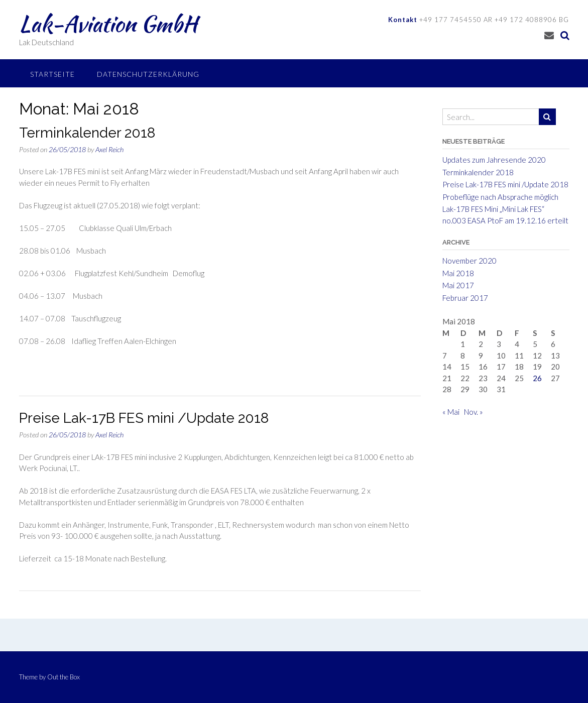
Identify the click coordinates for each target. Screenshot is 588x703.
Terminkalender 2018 (87, 133)
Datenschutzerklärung (148, 74)
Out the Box (64, 677)
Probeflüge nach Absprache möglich (500, 197)
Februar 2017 (465, 298)
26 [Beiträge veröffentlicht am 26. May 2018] (537, 378)
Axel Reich (109, 149)
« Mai (451, 412)
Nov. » (474, 412)
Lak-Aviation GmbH (108, 24)
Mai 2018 (458, 273)
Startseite (52, 74)
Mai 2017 (458, 285)
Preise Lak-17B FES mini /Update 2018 (144, 418)
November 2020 (469, 261)
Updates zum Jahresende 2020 (494, 160)
